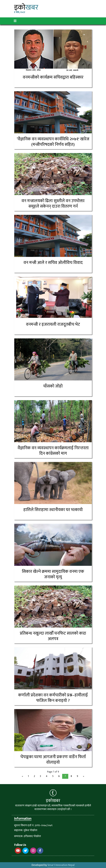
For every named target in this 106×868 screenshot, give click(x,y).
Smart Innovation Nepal (61, 865)
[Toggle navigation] (15, 21)
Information (23, 819)
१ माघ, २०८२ (20, 12)
